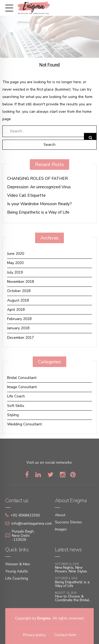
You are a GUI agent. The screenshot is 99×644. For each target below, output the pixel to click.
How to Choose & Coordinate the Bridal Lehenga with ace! (72, 600)
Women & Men (18, 564)
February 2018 (19, 319)
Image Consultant (22, 387)
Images (61, 529)
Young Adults (17, 571)
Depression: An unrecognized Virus (39, 187)
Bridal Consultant (22, 378)
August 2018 (18, 300)
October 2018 (19, 291)
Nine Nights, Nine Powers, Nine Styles (71, 569)
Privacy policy (34, 635)
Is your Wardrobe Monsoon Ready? (39, 204)
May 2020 (15, 263)
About (60, 515)
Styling (13, 415)
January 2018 (18, 328)
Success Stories (68, 522)
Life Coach (16, 396)
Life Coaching (17, 578)
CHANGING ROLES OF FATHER (37, 179)
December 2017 (20, 338)
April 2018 (16, 310)
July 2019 (15, 272)
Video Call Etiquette (26, 196)
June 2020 (16, 254)
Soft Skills (16, 406)
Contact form (65, 635)
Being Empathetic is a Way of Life (38, 212)
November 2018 (20, 282)
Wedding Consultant (24, 424)
